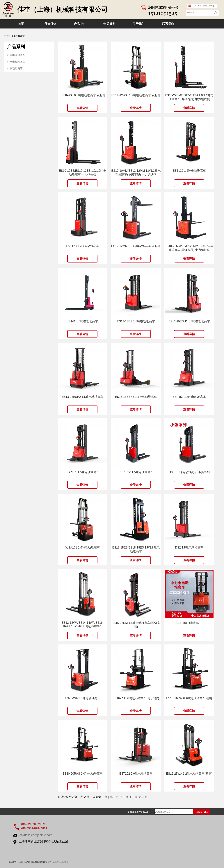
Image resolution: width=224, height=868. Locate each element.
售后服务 (109, 24)
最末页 (143, 797)
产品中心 (80, 24)
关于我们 (139, 24)
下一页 (134, 797)
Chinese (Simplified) (201, 6)
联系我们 (168, 24)
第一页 (114, 797)
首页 (21, 24)
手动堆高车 (16, 68)
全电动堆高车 (17, 55)
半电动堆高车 (17, 62)
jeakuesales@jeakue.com (36, 835)
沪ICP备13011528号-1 (58, 862)
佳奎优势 (50, 24)
